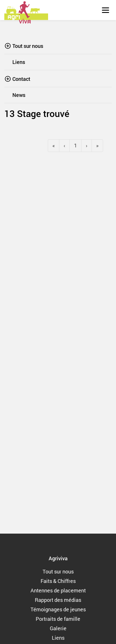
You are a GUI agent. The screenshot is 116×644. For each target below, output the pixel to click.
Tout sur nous (28, 46)
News (19, 95)
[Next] (97, 146)
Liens (19, 62)
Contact (21, 79)
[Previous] (54, 146)
